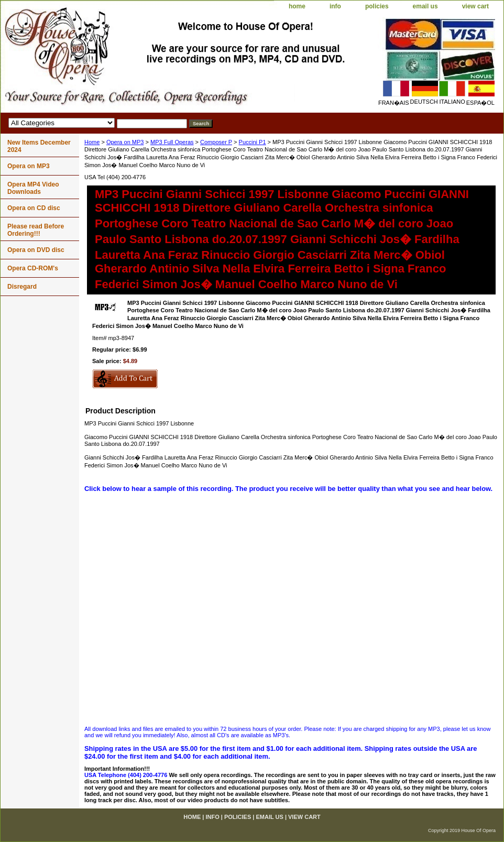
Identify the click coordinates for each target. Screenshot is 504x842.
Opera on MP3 (125, 142)
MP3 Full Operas (172, 142)
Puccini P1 (253, 142)
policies (377, 6)
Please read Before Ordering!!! (36, 230)
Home (92, 142)
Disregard (22, 287)
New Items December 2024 (39, 146)
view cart (475, 6)
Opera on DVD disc (36, 250)
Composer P (216, 142)
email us (425, 6)
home (297, 6)
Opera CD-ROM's (33, 268)
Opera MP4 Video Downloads (33, 188)
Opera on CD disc (34, 208)
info (335, 6)
